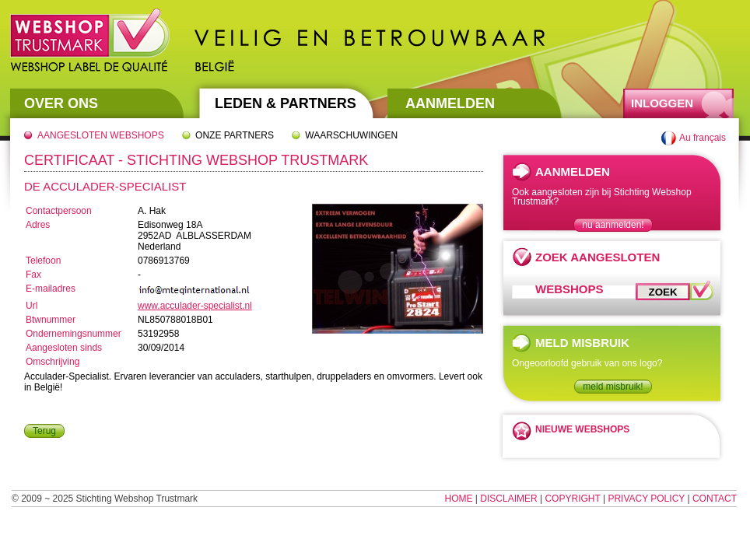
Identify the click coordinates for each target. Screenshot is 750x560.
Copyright (572, 499)
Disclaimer (508, 499)
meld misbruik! (613, 387)
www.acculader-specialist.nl (195, 306)
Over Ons (61, 103)
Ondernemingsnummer (74, 334)
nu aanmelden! (613, 225)
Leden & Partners (286, 103)
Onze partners (235, 135)
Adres (38, 225)
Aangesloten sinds (64, 348)
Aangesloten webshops (101, 135)
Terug (44, 431)
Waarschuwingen (351, 135)
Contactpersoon (59, 211)
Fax (33, 275)
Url (32, 306)
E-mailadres (51, 289)
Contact (715, 499)
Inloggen (662, 103)
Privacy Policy (646, 499)
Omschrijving (53, 362)
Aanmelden (450, 103)
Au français (703, 138)
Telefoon (43, 261)
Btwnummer (51, 320)
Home (459, 499)
